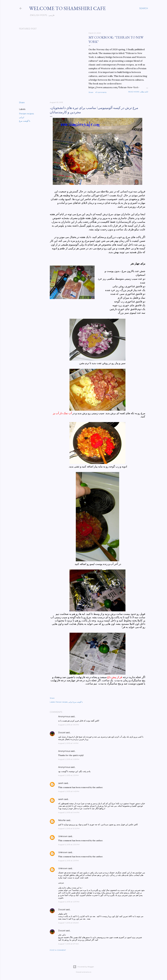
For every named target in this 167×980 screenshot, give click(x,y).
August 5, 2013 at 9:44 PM (69, 812)
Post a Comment (58, 950)
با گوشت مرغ (25, 121)
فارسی (50, 15)
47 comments (101, 92)
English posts (38, 15)
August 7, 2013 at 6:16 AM (68, 923)
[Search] (144, 8)
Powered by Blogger (83, 967)
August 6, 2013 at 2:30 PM (69, 844)
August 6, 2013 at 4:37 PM (69, 902)
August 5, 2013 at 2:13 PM (68, 775)
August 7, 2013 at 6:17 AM (68, 944)
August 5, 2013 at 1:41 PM (68, 743)
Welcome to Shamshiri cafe (67, 8)
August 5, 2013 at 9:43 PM (69, 791)
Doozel (62, 733)
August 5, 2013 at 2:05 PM (69, 759)
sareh (61, 783)
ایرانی (22, 117)
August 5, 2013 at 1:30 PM (69, 725)
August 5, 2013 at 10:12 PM (69, 828)
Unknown (63, 836)
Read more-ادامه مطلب (138, 92)
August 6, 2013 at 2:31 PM (68, 861)
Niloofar (62, 820)
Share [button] (91, 92)
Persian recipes (26, 114)
